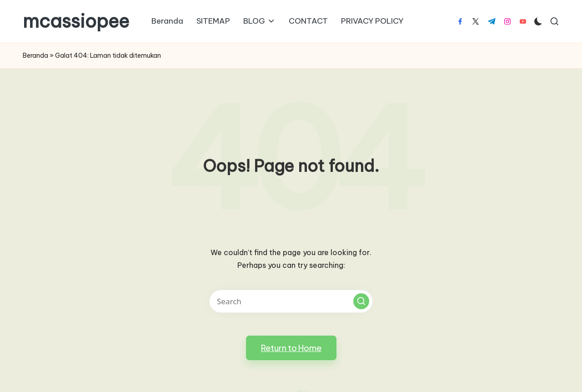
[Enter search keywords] (291, 301)
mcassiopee (76, 21)
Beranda (35, 55)
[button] (361, 301)
